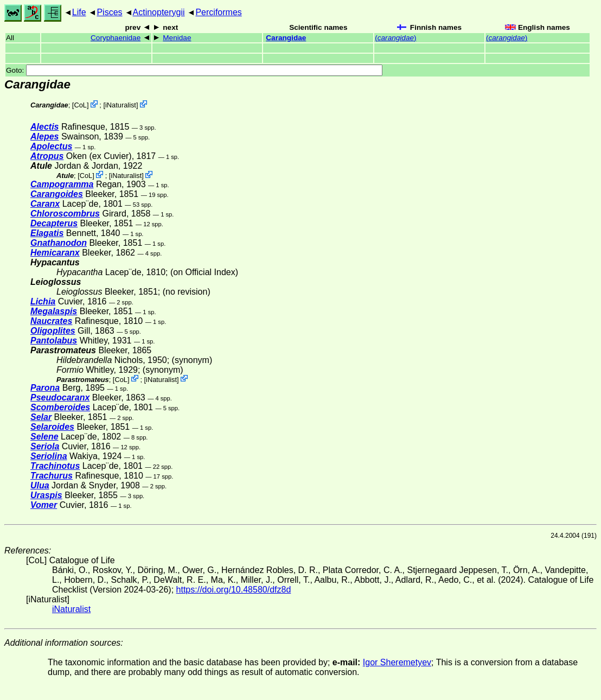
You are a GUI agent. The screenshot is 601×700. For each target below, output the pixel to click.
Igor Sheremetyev (397, 662)
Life (79, 12)
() (395, 38)
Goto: (194, 70)
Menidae (177, 38)
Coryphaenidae (116, 38)
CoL (80, 105)
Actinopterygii (159, 12)
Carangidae (286, 38)
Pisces (109, 12)
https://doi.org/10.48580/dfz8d (234, 590)
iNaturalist (121, 105)
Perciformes (218, 12)
